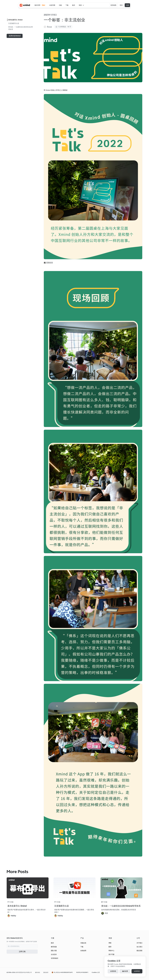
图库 (110, 947)
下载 (82, 947)
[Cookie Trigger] (96, 972)
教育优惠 (54, 947)
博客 (110, 943)
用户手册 (111, 954)
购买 (52, 943)
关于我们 (139, 943)
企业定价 (54, 954)
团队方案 (54, 951)
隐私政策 (46, 972)
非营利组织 (55, 958)
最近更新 (139, 951)
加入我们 (139, 947)
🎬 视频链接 (48, 263)
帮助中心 (111, 951)
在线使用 (83, 951)
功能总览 (83, 943)
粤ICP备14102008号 (82, 972)
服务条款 (38, 972)
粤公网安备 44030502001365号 (63, 972)
